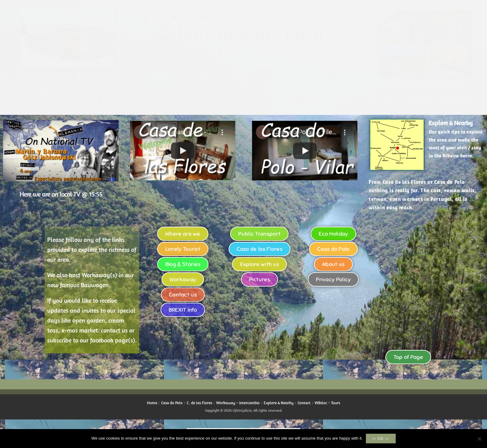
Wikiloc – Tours (327, 403)
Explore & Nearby (451, 123)
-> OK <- (381, 439)
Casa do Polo (172, 403)
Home (152, 403)
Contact (304, 403)
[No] (479, 439)
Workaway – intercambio (238, 403)
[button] (183, 150)
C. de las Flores (199, 403)
